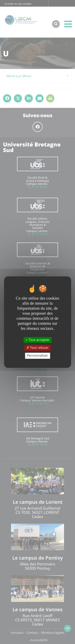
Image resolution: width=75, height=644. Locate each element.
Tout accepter (37, 340)
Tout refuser (38, 348)
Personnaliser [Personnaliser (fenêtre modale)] (37, 356)
